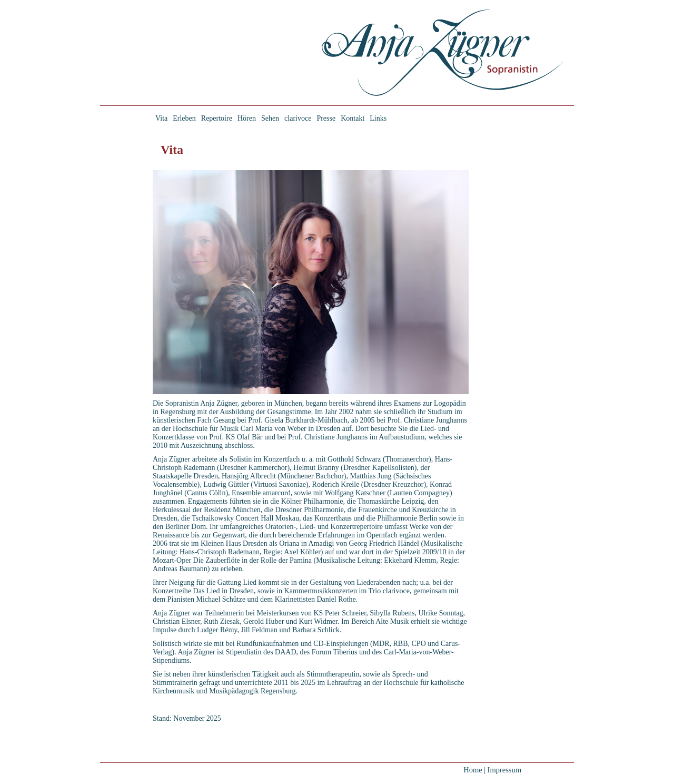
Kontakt (353, 118)
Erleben (184, 118)
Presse (326, 118)
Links (378, 118)
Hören (247, 118)
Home (473, 770)
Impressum (504, 770)
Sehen (270, 118)
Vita (161, 118)
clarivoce (298, 118)
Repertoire (217, 118)
